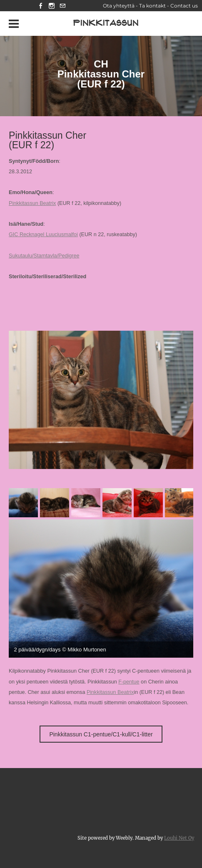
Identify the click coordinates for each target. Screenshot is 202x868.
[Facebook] (41, 6)
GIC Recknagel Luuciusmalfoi (43, 234)
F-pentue (129, 682)
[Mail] (62, 6)
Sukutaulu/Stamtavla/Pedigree (44, 256)
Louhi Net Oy (179, 838)
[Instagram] (52, 6)
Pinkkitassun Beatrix (32, 203)
